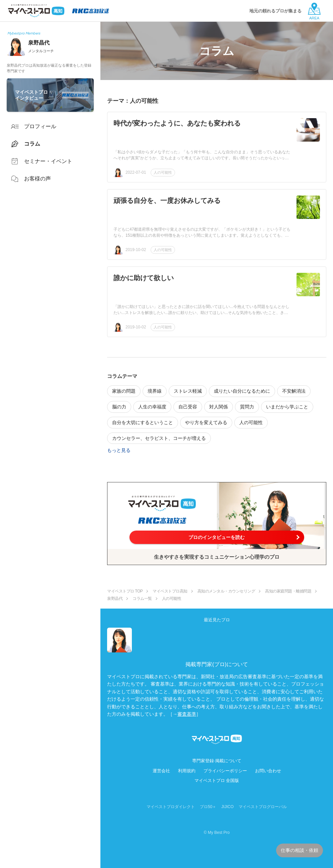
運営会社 (161, 771)
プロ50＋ (208, 807)
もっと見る (119, 450)
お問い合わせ (268, 771)
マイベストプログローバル (263, 807)
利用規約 (187, 771)
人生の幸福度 (152, 407)
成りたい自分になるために (242, 391)
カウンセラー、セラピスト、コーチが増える (159, 438)
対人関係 (219, 407)
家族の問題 (124, 391)
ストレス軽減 (188, 391)
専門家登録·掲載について (217, 761)
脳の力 (119, 407)
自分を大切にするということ (143, 422)
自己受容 (188, 407)
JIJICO (227, 807)
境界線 (155, 391)
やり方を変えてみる (206, 422)
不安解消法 (294, 391)
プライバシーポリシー (225, 771)
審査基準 (187, 714)
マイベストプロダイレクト (171, 807)
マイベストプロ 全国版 (217, 780)
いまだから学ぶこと (287, 407)
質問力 (247, 407)
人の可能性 (163, 172)
